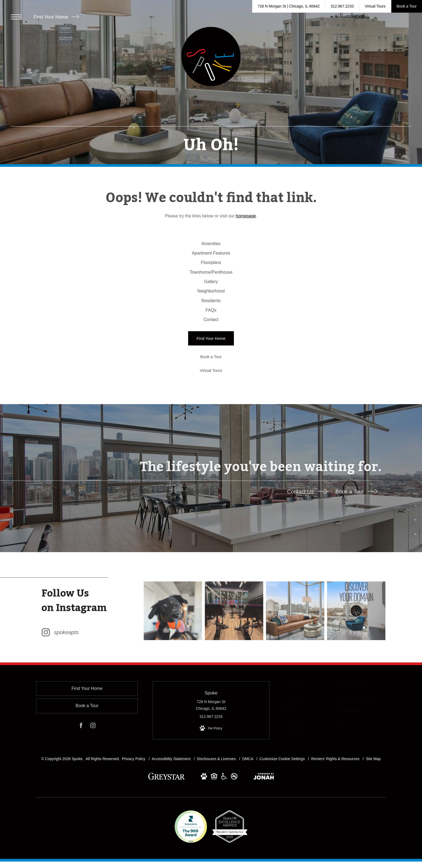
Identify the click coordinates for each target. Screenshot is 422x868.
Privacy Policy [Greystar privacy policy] (134, 811)
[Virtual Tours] (211, 423)
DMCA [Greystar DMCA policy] (248, 811)
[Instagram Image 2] (235, 663)
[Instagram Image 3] (295, 663)
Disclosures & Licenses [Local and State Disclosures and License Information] (217, 811)
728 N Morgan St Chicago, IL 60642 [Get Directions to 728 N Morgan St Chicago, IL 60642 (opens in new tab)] (211, 758)
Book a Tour (356, 544)
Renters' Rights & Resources (336, 811)
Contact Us (307, 544)
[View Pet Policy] (211, 781)
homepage (246, 216)
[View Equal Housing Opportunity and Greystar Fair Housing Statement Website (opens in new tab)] (214, 830)
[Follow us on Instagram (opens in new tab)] (93, 779)
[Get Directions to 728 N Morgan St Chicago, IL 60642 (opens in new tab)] (289, 6)
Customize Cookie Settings (282, 811)
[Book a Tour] (211, 409)
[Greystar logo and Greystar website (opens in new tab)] (166, 832)
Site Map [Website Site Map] (373, 811)
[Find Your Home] (211, 391)
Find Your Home (56, 17)
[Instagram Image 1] (174, 663)
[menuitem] (211, 247)
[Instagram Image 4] (356, 663)
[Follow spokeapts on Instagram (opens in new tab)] (90, 663)
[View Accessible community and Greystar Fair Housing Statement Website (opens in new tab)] (224, 830)
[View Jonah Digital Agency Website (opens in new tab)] (264, 830)
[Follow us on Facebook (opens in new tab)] (81, 779)
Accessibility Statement (172, 811)
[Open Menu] (16, 17)
